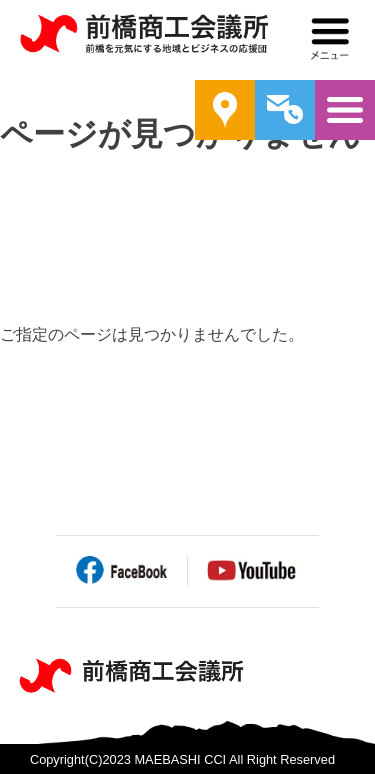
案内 (225, 110)
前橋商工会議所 (143, 40)
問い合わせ (285, 110)
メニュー (330, 39)
